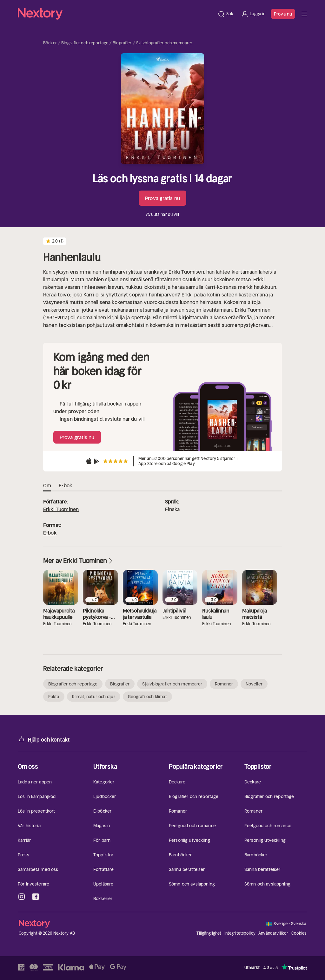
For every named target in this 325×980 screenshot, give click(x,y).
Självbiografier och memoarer (164, 43)
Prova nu (283, 14)
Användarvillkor (273, 933)
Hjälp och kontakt (44, 739)
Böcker (50, 43)
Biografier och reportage (85, 43)
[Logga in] (253, 14)
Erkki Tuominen (61, 509)
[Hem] (116, 14)
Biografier (122, 43)
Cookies (299, 933)
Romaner (224, 684)
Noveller (254, 684)
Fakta (54, 697)
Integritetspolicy (240, 933)
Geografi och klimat (147, 697)
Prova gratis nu (162, 198)
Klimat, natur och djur (94, 697)
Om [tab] (47, 485)
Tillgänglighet (209, 933)
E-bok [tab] (65, 485)
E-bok (50, 533)
